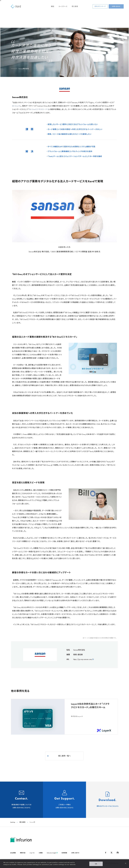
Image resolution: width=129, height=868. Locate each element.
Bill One (16, 106)
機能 (53, 6)
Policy (100, 863)
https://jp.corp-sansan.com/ (83, 659)
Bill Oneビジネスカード (39, 109)
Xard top (13, 822)
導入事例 (75, 6)
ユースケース (63, 6)
